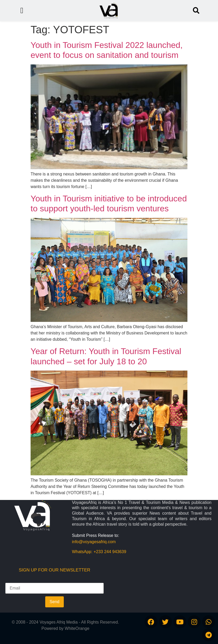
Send (54, 602)
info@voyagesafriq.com (94, 542)
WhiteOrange (77, 628)
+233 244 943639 (110, 552)
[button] (196, 11)
